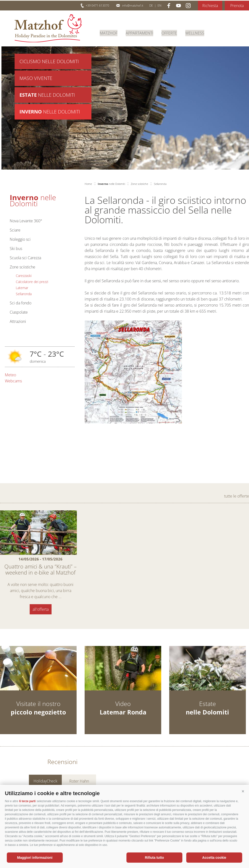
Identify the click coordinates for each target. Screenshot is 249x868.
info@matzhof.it (133, 5)
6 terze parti (27, 801)
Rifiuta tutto (155, 858)
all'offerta (41, 609)
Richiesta (210, 6)
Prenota (237, 6)
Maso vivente (36, 79)
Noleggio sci (20, 239)
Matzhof (48, 28)
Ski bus (16, 249)
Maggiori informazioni (35, 858)
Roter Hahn (79, 782)
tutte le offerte (237, 496)
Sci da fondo (21, 303)
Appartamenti (139, 33)
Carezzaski (24, 276)
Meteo (10, 375)
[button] (243, 791)
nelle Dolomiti (47, 96)
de (151, 5)
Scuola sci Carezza (25, 258)
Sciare (15, 230)
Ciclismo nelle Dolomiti (49, 62)
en (160, 5)
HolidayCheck (45, 782)
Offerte (169, 33)
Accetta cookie (214, 858)
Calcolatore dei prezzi (32, 282)
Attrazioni (18, 321)
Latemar (22, 288)
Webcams (13, 381)
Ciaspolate (19, 312)
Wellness (195, 33)
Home (88, 184)
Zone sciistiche (22, 267)
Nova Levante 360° (26, 221)
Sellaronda (24, 294)
